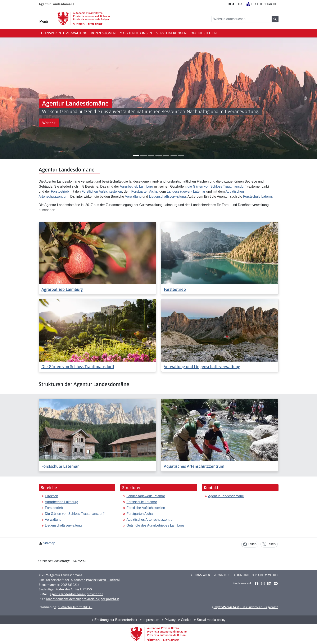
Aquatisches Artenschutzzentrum (194, 466)
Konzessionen (103, 33)
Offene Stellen (204, 33)
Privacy (169, 620)
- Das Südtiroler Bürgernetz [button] (245, 607)
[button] (11, 98)
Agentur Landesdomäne (226, 496)
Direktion (52, 496)
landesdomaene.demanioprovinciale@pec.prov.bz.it (83, 599)
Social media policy (210, 620)
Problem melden (266, 575)
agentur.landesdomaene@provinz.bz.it (77, 594)
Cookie (185, 620)
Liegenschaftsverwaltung (167, 196)
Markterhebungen (136, 33)
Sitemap (49, 543)
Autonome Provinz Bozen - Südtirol (95, 580)
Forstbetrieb (60, 191)
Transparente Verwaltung (64, 33)
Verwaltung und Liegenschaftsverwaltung (202, 366)
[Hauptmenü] (44, 18)
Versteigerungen (171, 33)
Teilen (250, 544)
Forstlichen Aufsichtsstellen (102, 191)
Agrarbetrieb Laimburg (136, 186)
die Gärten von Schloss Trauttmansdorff (217, 186)
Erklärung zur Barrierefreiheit (114, 620)
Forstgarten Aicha (144, 191)
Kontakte (242, 575)
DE (231, 4)
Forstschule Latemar (258, 196)
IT (240, 4)
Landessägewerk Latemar (186, 191)
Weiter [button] (49, 123)
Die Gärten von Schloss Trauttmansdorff (78, 366)
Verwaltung (134, 196)
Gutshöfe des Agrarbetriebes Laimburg (155, 525)
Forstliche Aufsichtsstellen (146, 508)
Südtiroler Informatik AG (75, 607)
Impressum (150, 620)
